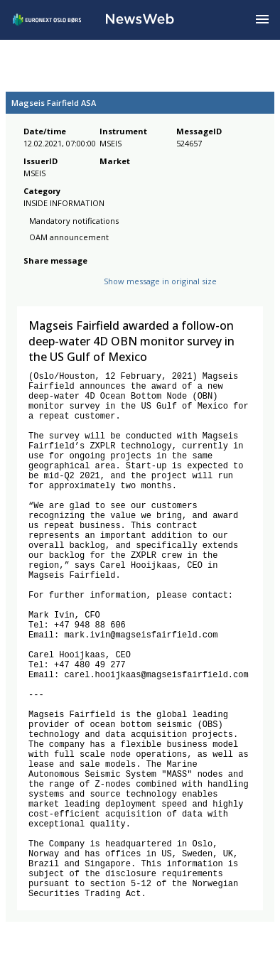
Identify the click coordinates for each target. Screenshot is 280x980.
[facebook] (32, 292)
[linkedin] (80, 292)
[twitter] (54, 292)
